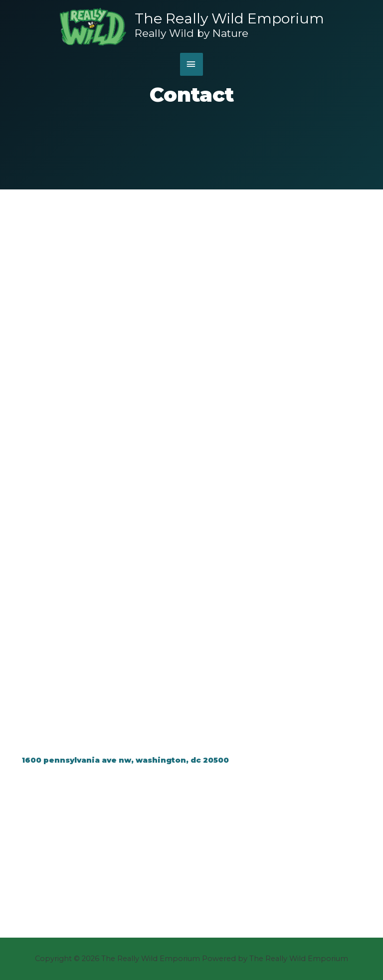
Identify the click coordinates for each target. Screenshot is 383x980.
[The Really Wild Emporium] (93, 27)
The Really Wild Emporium (229, 18)
